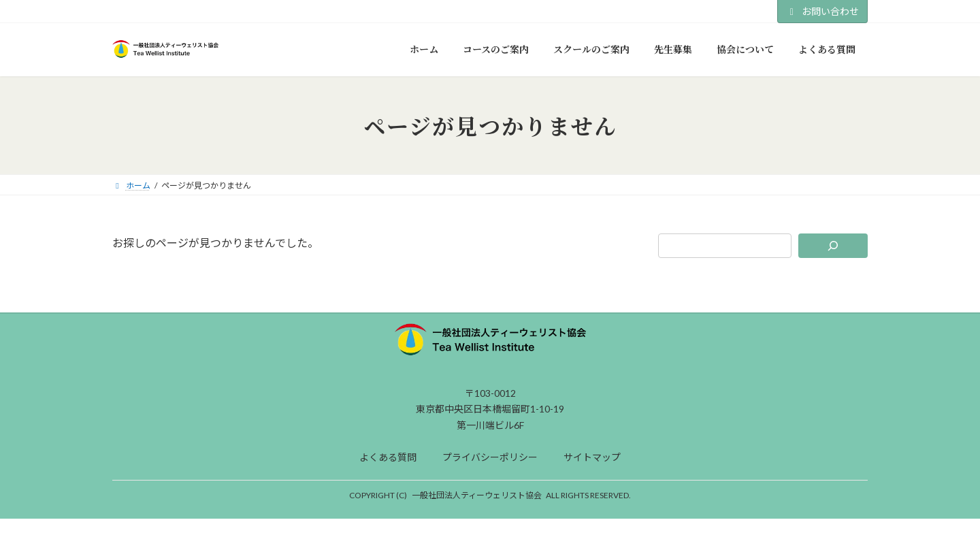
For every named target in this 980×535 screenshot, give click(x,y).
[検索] (833, 246)
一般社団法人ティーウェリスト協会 (477, 495)
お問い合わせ (823, 11)
